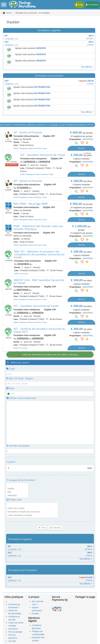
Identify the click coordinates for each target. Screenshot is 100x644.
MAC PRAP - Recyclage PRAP (31, 204)
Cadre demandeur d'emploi (32, 515)
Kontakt (35, 614)
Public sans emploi (32, 508)
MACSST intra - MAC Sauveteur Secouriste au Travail (39, 281)
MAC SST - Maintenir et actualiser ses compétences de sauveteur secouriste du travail (39, 254)
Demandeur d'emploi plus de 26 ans (32, 512)
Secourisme (24, 274)
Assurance (13, 629)
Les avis (12, 641)
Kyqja (79, 5)
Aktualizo (55, 528)
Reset (42, 528)
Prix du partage (15, 632)
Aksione (81, 148)
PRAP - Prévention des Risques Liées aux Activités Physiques (38, 227)
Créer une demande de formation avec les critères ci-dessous (50, 355)
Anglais (17, 489)
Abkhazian (17, 496)
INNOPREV (88, 139)
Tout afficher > (87, 67)
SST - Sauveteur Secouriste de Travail (43, 155)
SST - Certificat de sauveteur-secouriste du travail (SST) (39, 330)
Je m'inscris (92, 5)
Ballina (9, 13)
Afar (17, 492)
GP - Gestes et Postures (28, 132)
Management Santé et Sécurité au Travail (33, 148)
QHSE (16, 148)
